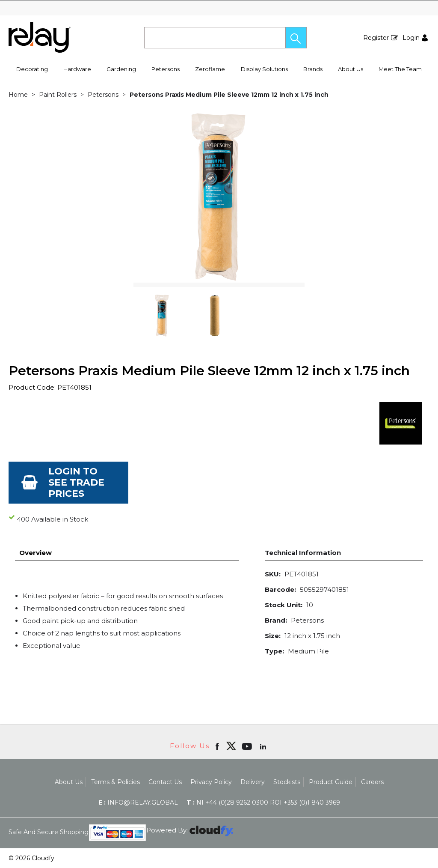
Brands (313, 69)
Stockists (287, 782)
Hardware (77, 69)
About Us (351, 69)
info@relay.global (138, 802)
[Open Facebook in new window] (218, 746)
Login (411, 38)
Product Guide (331, 782)
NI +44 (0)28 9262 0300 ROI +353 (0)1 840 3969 (263, 802)
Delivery (253, 782)
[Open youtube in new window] (248, 746)
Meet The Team (400, 69)
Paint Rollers (58, 95)
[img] (231, 746)
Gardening (121, 69)
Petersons (166, 69)
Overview (36, 553)
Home (18, 95)
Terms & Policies (115, 782)
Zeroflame (210, 69)
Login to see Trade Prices (76, 482)
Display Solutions (264, 69)
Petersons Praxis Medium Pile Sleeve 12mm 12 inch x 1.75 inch (229, 95)
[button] (296, 38)
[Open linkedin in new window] (264, 746)
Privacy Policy (211, 782)
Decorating (32, 69)
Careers (372, 782)
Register (376, 38)
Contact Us (165, 782)
